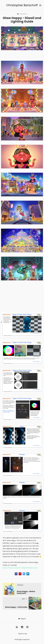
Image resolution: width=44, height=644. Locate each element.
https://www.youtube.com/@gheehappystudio (20, 568)
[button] (22, 619)
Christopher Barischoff (22, 5)
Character (22, 14)
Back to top (23, 634)
